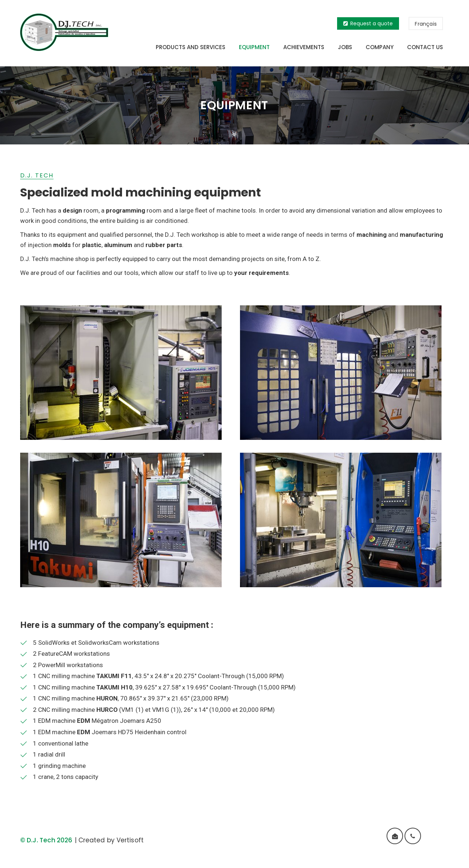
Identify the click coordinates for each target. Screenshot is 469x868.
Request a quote (368, 23)
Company (380, 47)
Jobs (345, 47)
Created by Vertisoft (111, 840)
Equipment (254, 47)
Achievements (304, 47)
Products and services (191, 47)
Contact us (425, 47)
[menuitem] (426, 23)
